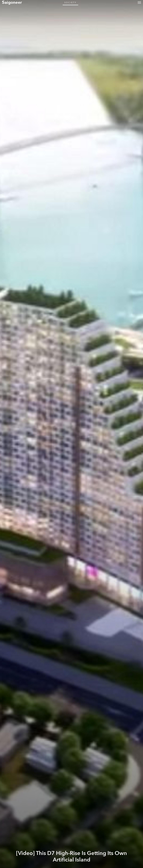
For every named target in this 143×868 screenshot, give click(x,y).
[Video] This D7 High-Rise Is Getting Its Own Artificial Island (71, 856)
